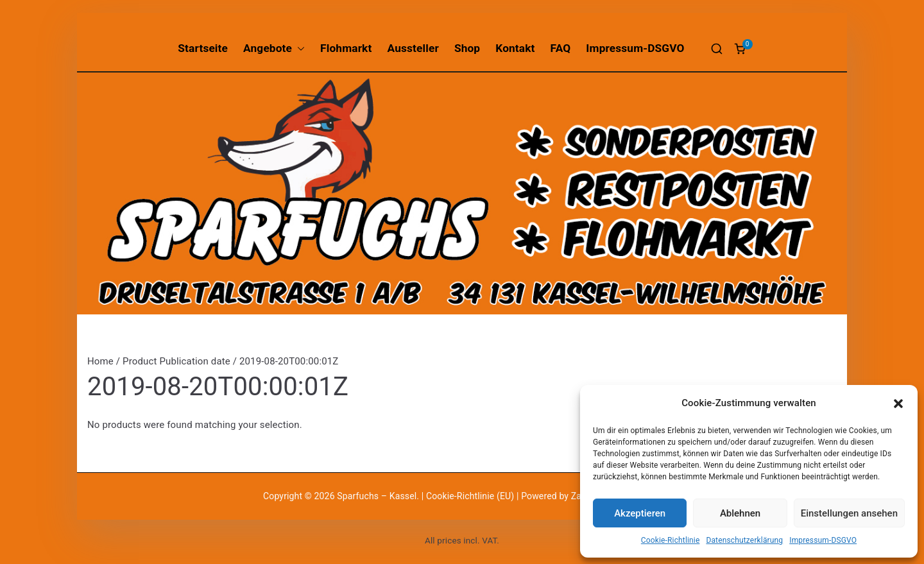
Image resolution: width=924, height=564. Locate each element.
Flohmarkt (346, 48)
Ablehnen (740, 513)
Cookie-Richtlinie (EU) (471, 496)
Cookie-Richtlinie (671, 540)
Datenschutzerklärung (744, 540)
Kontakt (515, 48)
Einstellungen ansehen (849, 513)
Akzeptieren (640, 513)
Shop (467, 48)
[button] (898, 404)
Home (100, 361)
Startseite (203, 48)
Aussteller (413, 48)
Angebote (274, 48)
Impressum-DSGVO (823, 540)
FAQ (561, 48)
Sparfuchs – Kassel (377, 496)
